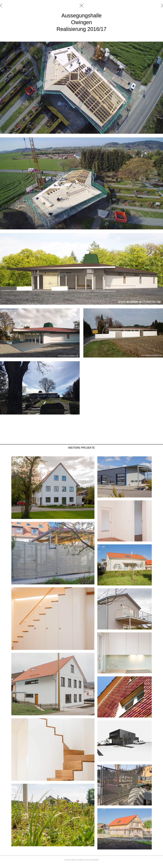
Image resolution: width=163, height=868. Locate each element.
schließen (81, 6)
